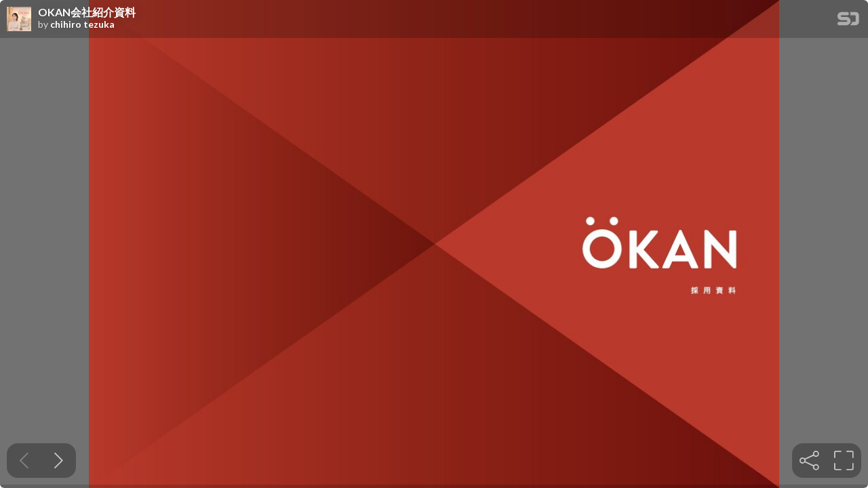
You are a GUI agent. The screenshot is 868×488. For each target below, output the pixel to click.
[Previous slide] (24, 461)
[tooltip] (809, 461)
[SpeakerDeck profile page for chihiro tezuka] (19, 20)
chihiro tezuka (82, 24)
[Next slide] (59, 461)
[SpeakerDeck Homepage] (848, 21)
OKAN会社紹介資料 (87, 12)
